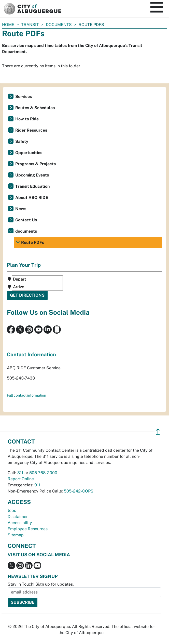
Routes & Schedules (35, 108)
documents (59, 25)
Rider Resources (31, 130)
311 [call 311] (20, 473)
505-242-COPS (79, 491)
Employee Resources (28, 529)
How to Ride (27, 119)
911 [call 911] (37, 485)
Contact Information (31, 355)
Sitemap (16, 535)
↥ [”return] (158, 432)
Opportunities (29, 153)
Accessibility (20, 523)
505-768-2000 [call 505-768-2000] (43, 473)
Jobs (12, 510)
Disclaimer (18, 517)
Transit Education (32, 186)
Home (8, 25)
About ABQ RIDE (32, 198)
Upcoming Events (32, 175)
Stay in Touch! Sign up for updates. (41, 584)
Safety (22, 141)
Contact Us (26, 220)
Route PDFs (33, 242)
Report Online (21, 479)
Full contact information (26, 395)
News (21, 209)
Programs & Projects (36, 164)
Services (24, 97)
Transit (30, 25)
